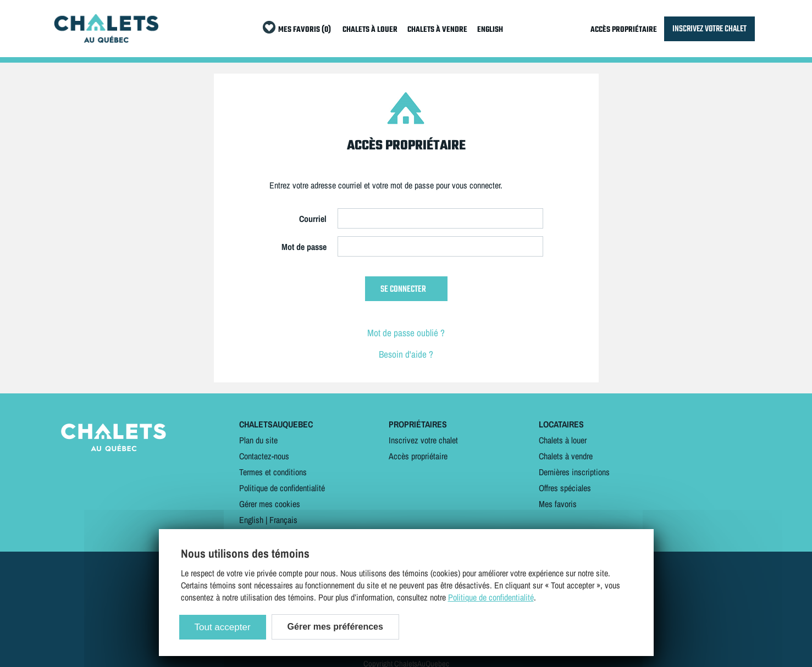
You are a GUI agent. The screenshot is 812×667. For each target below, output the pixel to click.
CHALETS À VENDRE (437, 30)
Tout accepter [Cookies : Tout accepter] (223, 627)
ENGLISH (490, 30)
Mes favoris (558, 504)
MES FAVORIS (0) (305, 30)
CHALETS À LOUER (370, 30)
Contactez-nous (264, 456)
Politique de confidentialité (282, 488)
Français (283, 520)
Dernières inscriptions (574, 472)
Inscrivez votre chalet (423, 440)
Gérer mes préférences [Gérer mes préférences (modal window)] (335, 627)
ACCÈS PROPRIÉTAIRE (624, 30)
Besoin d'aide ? (406, 354)
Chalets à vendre (566, 456)
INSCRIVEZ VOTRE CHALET (709, 29)
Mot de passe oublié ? (406, 333)
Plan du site (258, 440)
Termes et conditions (273, 472)
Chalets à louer (563, 440)
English (251, 520)
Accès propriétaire (418, 456)
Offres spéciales (565, 488)
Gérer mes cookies (270, 504)
